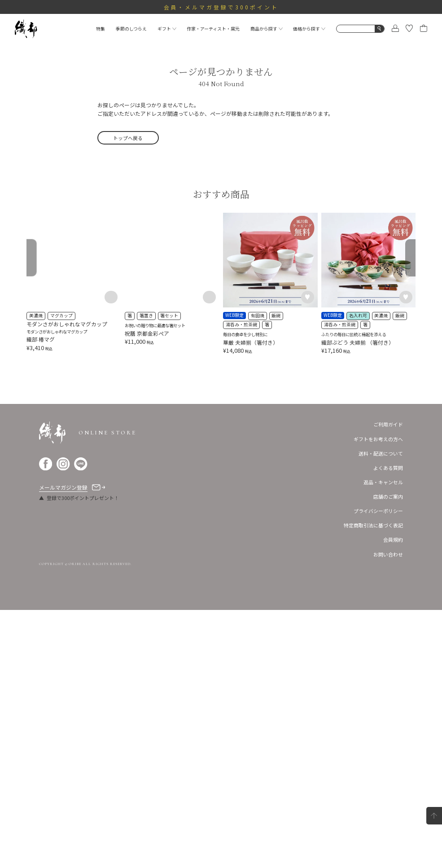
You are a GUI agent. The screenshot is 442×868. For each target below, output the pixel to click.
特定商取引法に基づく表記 (373, 783)
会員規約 (393, 798)
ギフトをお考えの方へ (378, 697)
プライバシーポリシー (378, 769)
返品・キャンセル (383, 740)
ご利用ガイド (388, 682)
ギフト (167, 29)
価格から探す (309, 29)
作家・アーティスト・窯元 (213, 29)
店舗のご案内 (388, 754)
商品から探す (267, 29)
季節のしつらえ (131, 29)
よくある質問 (388, 725)
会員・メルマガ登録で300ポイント (221, 7)
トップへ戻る (128, 138)
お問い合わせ (388, 812)
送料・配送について (381, 711)
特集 (101, 29)
